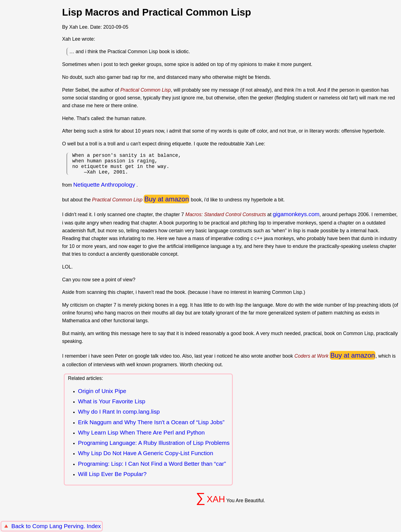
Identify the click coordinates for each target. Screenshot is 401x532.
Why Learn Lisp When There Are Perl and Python (141, 437)
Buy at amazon (167, 203)
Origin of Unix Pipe (102, 395)
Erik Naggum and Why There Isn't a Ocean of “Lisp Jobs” (151, 427)
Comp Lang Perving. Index (67, 526)
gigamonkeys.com (296, 219)
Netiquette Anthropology (104, 189)
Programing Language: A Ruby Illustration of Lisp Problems (154, 447)
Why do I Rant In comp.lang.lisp (119, 416)
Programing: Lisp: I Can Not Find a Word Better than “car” (152, 468)
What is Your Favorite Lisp (112, 406)
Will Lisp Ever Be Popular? (112, 478)
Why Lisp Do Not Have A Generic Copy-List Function (146, 457)
